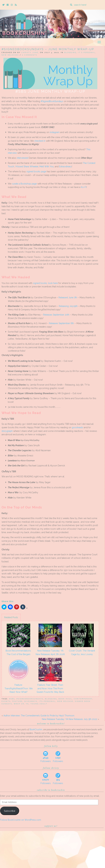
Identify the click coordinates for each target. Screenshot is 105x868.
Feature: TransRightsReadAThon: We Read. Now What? (19, 688)
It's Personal (87, 52)
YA (27, 704)
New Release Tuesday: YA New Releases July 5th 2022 (70, 719)
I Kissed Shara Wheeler (27, 167)
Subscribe (10, 811)
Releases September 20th (56, 315)
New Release (65, 701)
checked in (40, 141)
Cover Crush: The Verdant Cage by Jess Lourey (82, 652)
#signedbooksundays (30, 699)
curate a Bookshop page (24, 184)
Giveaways (31, 701)
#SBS (12, 699)
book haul (65, 699)
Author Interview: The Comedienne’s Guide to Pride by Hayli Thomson (39, 716)
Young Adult (39, 704)
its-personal (47, 701)
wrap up (19, 704)
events (6, 701)
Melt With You (47, 167)
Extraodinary (65, 167)
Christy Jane (30, 52)
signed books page (36, 172)
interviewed (23, 158)
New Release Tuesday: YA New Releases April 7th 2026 (50, 652)
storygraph (7, 431)
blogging (51, 699)
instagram (55, 132)
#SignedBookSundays (52, 101)
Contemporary (83, 699)
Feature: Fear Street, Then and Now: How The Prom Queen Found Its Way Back (50, 688)
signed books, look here (45, 283)
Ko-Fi (84, 187)
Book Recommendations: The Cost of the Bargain (18, 652)
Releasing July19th (68, 306)
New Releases (10, 55)
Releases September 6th (61, 323)
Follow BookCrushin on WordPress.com (20, 820)
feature (17, 701)
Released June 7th (68, 298)
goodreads (77, 427)
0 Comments (30, 55)
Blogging (70, 52)
